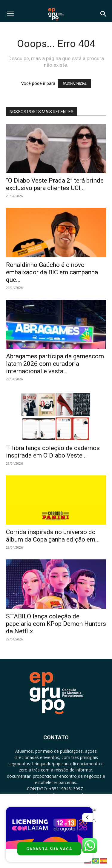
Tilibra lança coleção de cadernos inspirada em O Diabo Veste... (53, 452)
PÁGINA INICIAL (75, 84)
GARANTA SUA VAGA (49, 849)
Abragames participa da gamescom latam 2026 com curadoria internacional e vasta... (55, 364)
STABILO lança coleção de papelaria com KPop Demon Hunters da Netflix (56, 624)
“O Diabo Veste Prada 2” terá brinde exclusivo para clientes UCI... (55, 184)
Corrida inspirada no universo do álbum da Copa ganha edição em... (53, 536)
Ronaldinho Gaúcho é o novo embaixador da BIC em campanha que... (52, 272)
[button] (10, 14)
